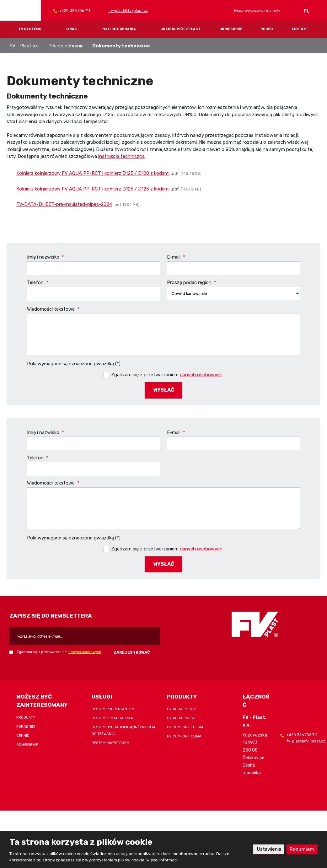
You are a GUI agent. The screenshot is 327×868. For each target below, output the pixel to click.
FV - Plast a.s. (24, 46)
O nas (72, 29)
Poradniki (26, 725)
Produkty (26, 716)
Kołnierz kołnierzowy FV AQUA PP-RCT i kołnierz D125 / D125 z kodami (93, 189)
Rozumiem (302, 849)
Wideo (267, 29)
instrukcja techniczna (121, 156)
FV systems (30, 29)
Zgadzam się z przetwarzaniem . (167, 374)
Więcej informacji (162, 860)
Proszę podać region (192, 282)
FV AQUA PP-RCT (182, 708)
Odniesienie (231, 29)
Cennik (23, 734)
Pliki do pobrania (119, 29)
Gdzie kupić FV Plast (180, 29)
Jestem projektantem (113, 708)
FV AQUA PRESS (181, 717)
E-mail (176, 257)
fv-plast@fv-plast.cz (128, 11)
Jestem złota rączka (112, 717)
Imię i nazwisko (46, 257)
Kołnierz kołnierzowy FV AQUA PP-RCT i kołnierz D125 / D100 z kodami (93, 173)
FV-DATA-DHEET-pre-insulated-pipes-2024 (64, 204)
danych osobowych (201, 374)
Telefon (38, 282)
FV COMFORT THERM (185, 726)
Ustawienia (268, 849)
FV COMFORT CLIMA (184, 735)
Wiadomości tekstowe (53, 309)
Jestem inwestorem (110, 742)
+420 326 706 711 (74, 11)
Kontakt (300, 29)
